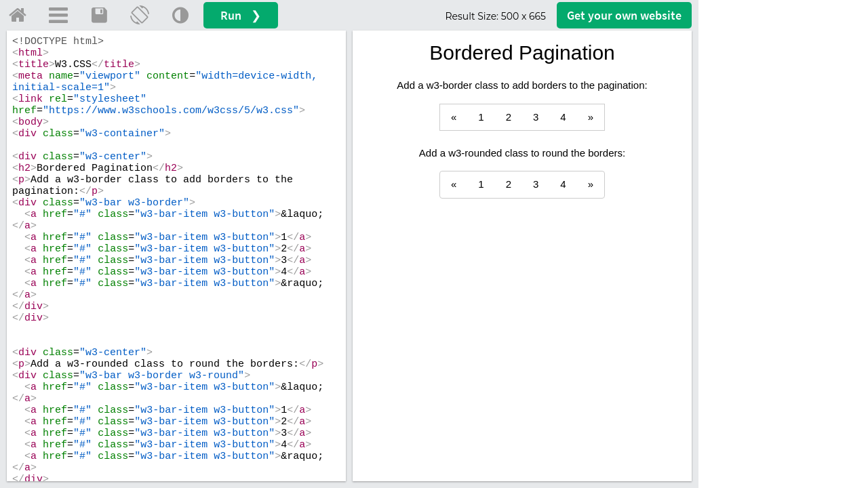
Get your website (624, 15)
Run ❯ (241, 15)
